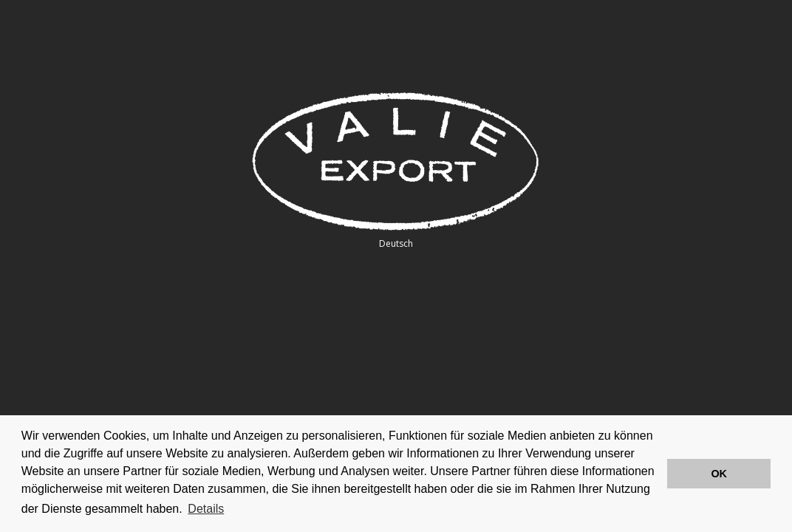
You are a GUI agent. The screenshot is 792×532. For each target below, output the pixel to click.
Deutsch (396, 243)
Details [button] (206, 509)
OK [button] (719, 474)
